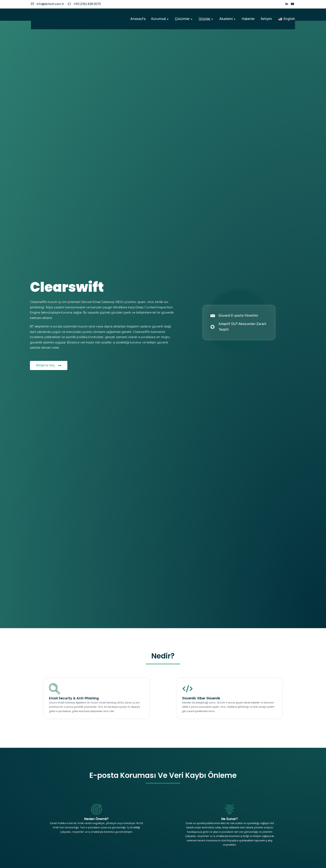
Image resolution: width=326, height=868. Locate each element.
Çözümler (182, 19)
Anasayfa (138, 19)
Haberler (248, 19)
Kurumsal (159, 19)
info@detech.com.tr (48, 4)
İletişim (266, 19)
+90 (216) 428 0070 (84, 4)
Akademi (226, 19)
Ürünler (205, 19)
